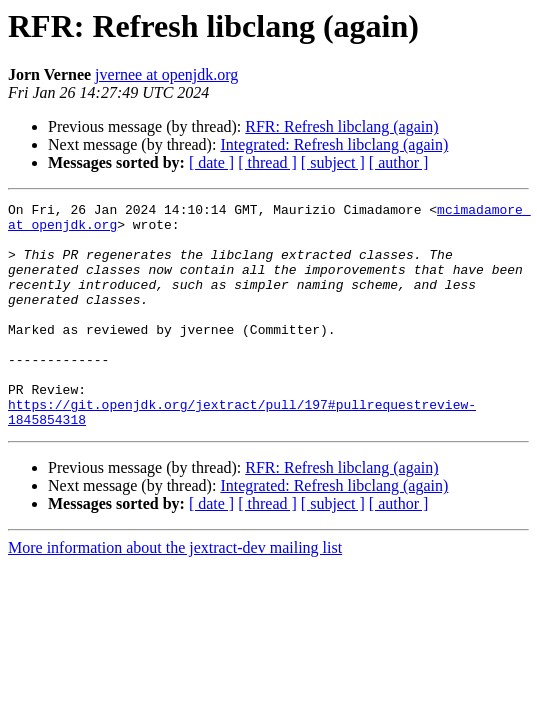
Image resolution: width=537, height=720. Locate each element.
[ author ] (399, 162)
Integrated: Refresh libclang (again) (334, 144)
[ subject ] (333, 162)
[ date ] (211, 162)
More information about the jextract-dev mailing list (175, 592)
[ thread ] (267, 162)
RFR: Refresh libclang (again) (341, 126)
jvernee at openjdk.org (166, 74)
